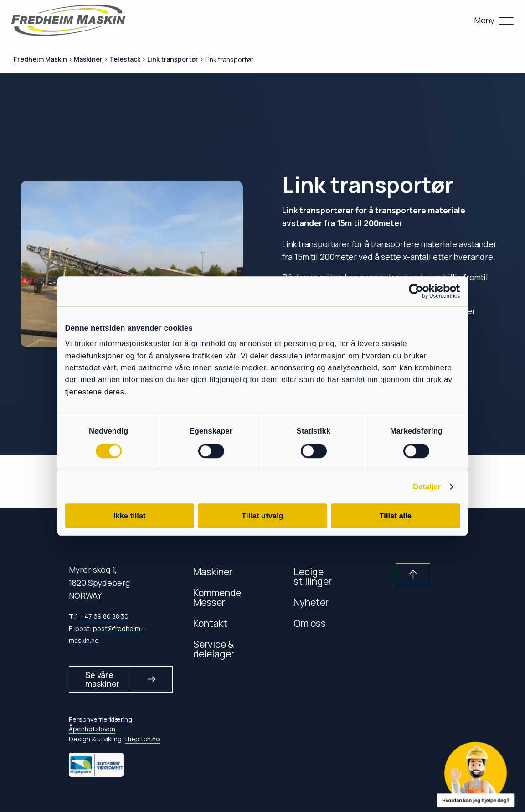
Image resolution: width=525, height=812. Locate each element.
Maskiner (213, 572)
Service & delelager (214, 649)
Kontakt (210, 623)
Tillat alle (396, 516)
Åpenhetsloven (92, 730)
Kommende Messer (217, 597)
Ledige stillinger (313, 576)
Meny (484, 20)
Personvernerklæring (100, 720)
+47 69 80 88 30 (104, 616)
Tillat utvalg (262, 516)
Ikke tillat (130, 516)
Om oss (310, 623)
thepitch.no (142, 739)
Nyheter (311, 602)
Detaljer (427, 487)
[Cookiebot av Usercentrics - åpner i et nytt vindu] (420, 291)
